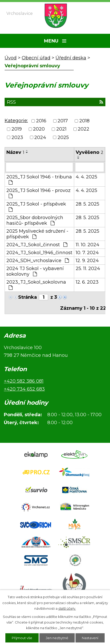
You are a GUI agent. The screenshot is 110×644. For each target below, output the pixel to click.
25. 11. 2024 (88, 269)
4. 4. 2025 (86, 177)
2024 (40, 137)
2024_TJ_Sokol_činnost (37, 245)
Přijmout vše (22, 638)
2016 (41, 121)
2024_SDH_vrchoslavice (38, 261)
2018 (84, 121)
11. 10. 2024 (87, 245)
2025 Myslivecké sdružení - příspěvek (37, 234)
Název (15, 152)
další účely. (67, 608)
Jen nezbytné (57, 638)
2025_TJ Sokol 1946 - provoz (38, 193)
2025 (63, 137)
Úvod (11, 58)
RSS (55, 102)
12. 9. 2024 (87, 261)
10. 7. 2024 (87, 253)
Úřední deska (71, 58)
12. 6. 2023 (87, 282)
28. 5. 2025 (87, 204)
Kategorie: (16, 121)
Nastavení (90, 638)
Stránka (27, 297)
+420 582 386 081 (24, 381)
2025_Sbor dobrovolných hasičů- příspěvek (35, 220)
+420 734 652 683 (24, 389)
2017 (63, 121)
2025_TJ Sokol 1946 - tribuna (39, 179)
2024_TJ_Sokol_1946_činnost (39, 253)
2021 (61, 129)
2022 (84, 129)
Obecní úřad (36, 58)
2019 (17, 129)
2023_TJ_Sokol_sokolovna (36, 285)
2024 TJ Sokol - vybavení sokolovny (35, 271)
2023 (17, 137)
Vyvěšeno (90, 152)
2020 (39, 129)
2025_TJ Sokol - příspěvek (36, 207)
